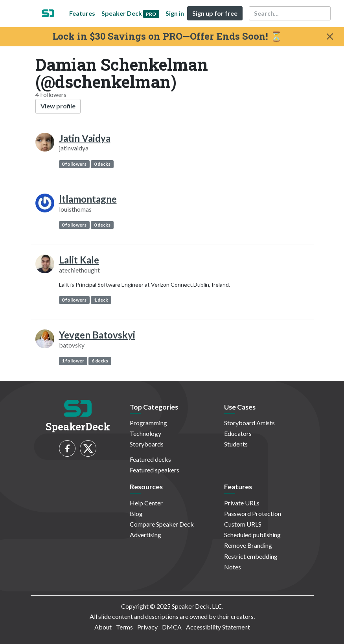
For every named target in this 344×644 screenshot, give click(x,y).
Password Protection (253, 513)
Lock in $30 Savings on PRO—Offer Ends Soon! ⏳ (167, 36)
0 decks (102, 164)
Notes (233, 567)
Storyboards (147, 444)
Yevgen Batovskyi (97, 335)
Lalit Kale (79, 260)
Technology (145, 433)
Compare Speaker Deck (162, 524)
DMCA (172, 627)
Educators (238, 433)
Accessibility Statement (218, 627)
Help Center (146, 503)
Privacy (147, 627)
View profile (58, 106)
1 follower (73, 361)
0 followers (74, 164)
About (103, 627)
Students (236, 444)
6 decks (100, 361)
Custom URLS (243, 524)
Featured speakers (155, 470)
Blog (136, 513)
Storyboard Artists (249, 423)
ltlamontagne (88, 199)
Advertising (145, 535)
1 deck (101, 300)
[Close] (330, 37)
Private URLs (242, 503)
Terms (124, 627)
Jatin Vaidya (85, 138)
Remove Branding (248, 545)
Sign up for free (215, 13)
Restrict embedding (251, 556)
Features (82, 13)
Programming (148, 423)
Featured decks (150, 459)
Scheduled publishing (252, 535)
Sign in (175, 13)
